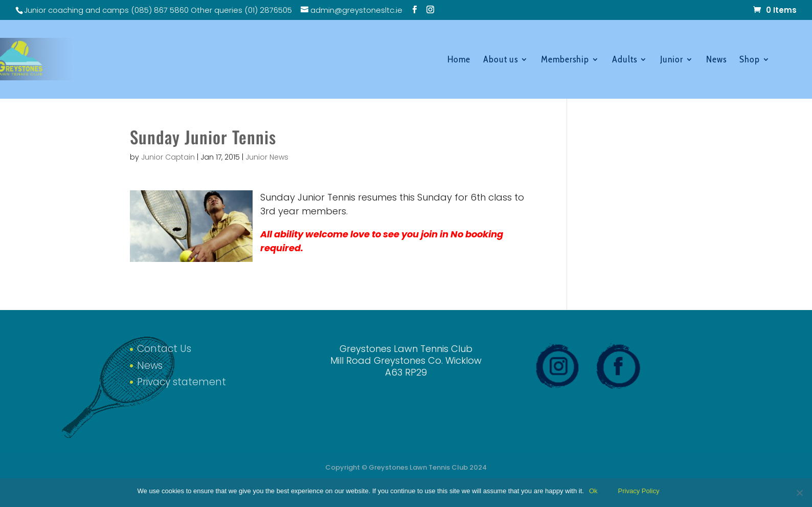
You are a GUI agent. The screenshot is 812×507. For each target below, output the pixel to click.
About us (501, 60)
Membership (565, 60)
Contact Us (164, 349)
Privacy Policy (639, 491)
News (716, 60)
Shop (750, 60)
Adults (625, 60)
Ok (593, 491)
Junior (672, 60)
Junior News (267, 157)
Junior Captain (168, 157)
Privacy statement (182, 382)
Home (459, 60)
